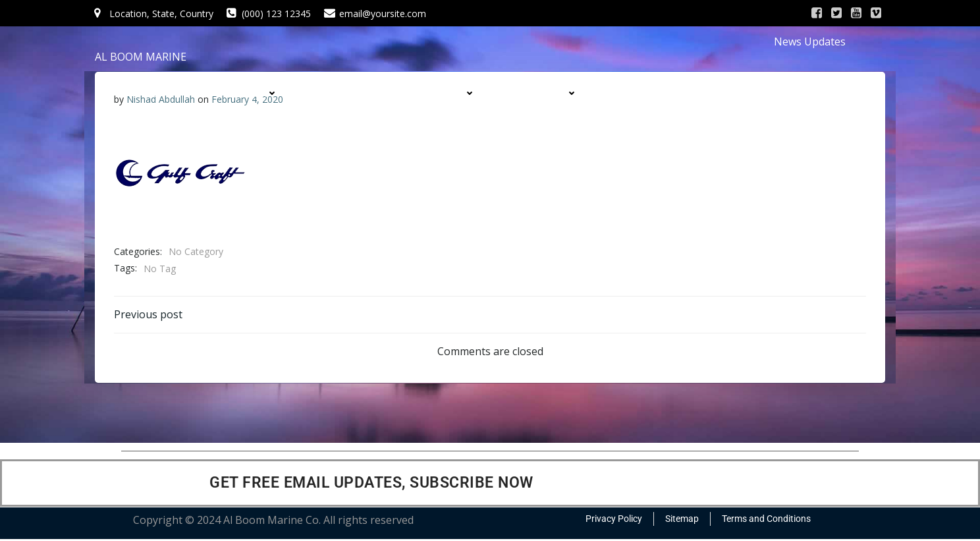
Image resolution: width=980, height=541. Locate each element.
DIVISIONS (550, 93)
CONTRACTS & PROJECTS (683, 93)
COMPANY (251, 93)
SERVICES (347, 93)
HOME (161, 93)
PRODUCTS (446, 93)
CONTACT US (710, 119)
